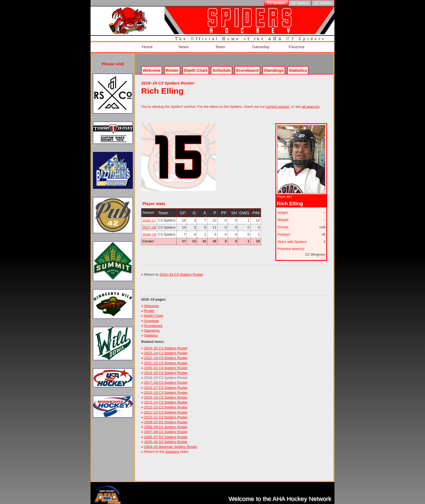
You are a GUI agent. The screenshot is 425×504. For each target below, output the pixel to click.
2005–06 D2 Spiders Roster (166, 439)
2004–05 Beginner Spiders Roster (171, 443)
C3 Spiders (276, 3)
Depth (196, 67)
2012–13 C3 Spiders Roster (166, 404)
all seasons (311, 103)
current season (278, 103)
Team (219, 45)
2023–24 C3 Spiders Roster (166, 350)
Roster (172, 67)
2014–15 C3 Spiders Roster (166, 394)
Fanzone (296, 45)
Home (146, 45)
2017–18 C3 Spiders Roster (166, 379)
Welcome (152, 67)
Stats (298, 67)
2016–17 (149, 217)
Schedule (222, 67)
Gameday (260, 45)
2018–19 (149, 231)
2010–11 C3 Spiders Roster (166, 414)
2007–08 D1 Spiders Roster (166, 429)
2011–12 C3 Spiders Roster (166, 409)
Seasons (172, 448)
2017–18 (149, 224)
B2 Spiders (323, 3)
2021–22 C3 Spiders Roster (166, 360)
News (183, 45)
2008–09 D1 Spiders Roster (166, 424)
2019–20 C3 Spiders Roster (166, 370)
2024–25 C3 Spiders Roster (166, 345)
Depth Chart (154, 312)
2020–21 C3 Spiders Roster (166, 365)
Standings (274, 67)
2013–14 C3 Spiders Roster (166, 399)
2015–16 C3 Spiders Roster (166, 389)
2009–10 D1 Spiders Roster (166, 419)
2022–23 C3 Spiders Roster (166, 355)
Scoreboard (247, 67)
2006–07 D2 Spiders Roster (166, 433)
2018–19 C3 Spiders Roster (181, 271)
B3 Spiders (300, 3)
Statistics (151, 332)
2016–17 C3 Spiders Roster (166, 384)
